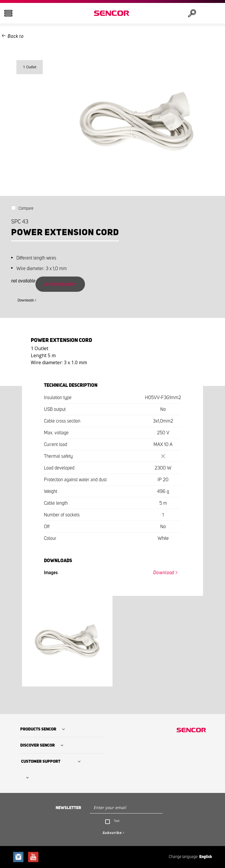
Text (117, 821)
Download (164, 573)
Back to (16, 36)
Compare (26, 208)
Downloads (26, 300)
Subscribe (112, 833)
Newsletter (68, 808)
